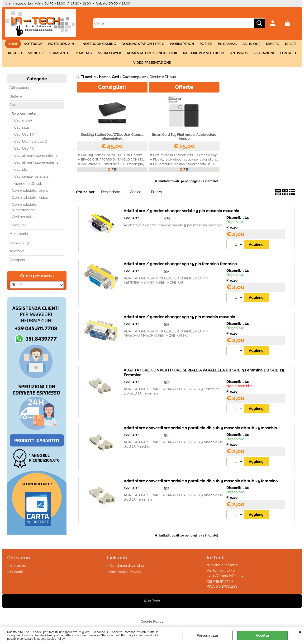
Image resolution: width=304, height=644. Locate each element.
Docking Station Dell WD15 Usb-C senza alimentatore (112, 142)
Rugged (19, 56)
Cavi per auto (23, 223)
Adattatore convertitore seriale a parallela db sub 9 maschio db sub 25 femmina (201, 487)
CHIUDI (300, 632)
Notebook (37, 45)
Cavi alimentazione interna (36, 161)
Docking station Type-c (144, 45)
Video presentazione (152, 67)
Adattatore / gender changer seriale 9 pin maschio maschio (181, 217)
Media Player (110, 56)
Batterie (16, 102)
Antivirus (236, 56)
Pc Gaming (225, 45)
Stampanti (61, 56)
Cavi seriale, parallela (31, 182)
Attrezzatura (19, 93)
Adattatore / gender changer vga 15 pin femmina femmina (180, 270)
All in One (249, 45)
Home (18, 45)
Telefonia (17, 257)
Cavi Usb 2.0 (24, 140)
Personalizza (207, 635)
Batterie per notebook (202, 56)
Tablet (285, 45)
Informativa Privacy (126, 578)
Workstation (182, 45)
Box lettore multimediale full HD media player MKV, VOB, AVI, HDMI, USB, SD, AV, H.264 (144, 170)
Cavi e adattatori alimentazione (25, 213)
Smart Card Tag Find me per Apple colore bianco (184, 142)
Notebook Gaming (101, 45)
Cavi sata (21, 133)
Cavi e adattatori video (30, 203)
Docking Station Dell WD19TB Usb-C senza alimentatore (121, 161)
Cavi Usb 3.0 (24, 154)
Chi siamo (18, 572)
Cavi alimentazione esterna (36, 168)
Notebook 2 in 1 (65, 45)
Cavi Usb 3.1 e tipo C (31, 147)
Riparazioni (260, 56)
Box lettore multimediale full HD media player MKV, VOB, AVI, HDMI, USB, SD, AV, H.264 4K (218, 161)
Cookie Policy (56, 639)
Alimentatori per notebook (152, 56)
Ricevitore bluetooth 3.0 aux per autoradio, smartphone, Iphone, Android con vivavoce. (215, 165)
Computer (18, 231)
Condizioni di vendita (127, 572)
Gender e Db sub (28, 189)
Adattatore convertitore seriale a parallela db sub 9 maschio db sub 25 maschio (200, 434)
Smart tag (84, 56)
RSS (114, 175)
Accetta (262, 635)
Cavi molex (23, 126)
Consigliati (112, 93)
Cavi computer (24, 119)
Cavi (13, 111)
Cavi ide (21, 175)
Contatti (284, 56)
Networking (19, 248)
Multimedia (19, 240)
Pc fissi (205, 45)
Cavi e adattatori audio (30, 196)
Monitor (39, 56)
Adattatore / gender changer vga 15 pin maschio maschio (179, 323)
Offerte (184, 93)
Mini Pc (268, 45)
